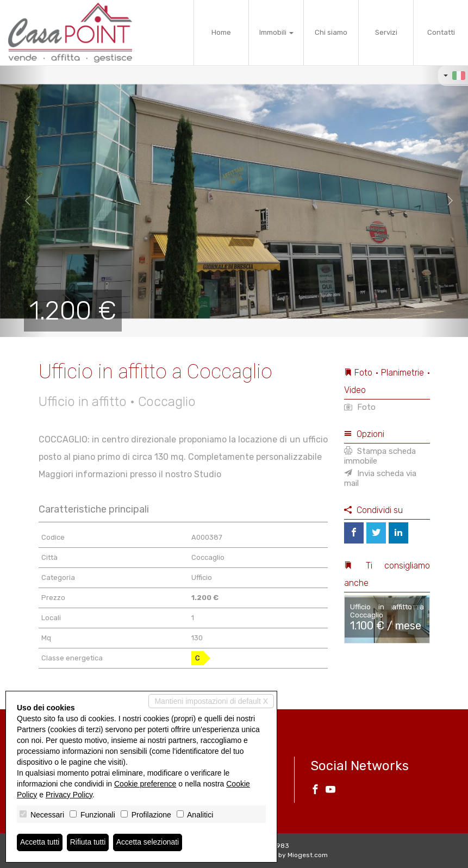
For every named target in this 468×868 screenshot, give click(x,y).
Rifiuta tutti (89, 842)
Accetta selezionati (149, 842)
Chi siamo (331, 32)
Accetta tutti (40, 842)
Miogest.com (308, 855)
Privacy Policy (69, 795)
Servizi (386, 32)
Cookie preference (145, 784)
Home (221, 32)
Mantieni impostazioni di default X (211, 701)
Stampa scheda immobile (380, 456)
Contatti (441, 32)
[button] (23, 201)
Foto (360, 407)
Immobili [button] (276, 32)
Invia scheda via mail (380, 478)
